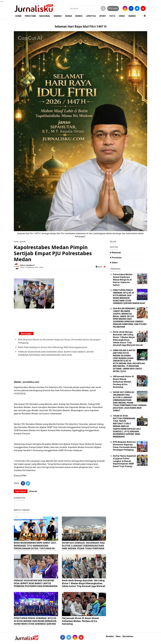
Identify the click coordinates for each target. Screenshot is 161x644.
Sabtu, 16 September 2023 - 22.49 (31, 267)
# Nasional (115, 252)
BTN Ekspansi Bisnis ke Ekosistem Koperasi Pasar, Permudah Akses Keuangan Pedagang (125, 446)
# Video (114, 263)
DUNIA (69, 16)
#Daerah (33, 491)
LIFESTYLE (91, 16)
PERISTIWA (30, 16)
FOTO (112, 16)
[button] (145, 15)
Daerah (23, 242)
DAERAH (58, 16)
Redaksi (110, 636)
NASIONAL (45, 16)
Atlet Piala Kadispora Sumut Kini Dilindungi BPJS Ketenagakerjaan (52, 347)
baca (99, 267)
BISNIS (79, 16)
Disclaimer (128, 636)
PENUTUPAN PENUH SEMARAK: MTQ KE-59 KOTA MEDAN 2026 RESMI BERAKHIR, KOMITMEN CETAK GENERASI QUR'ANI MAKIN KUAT (35, 622)
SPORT (103, 16)
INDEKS (132, 16)
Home (16, 242)
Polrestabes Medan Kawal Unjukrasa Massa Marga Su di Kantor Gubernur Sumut (123, 280)
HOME (18, 16)
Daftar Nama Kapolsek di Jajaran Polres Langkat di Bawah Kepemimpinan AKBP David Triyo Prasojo (125, 461)
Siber (118, 636)
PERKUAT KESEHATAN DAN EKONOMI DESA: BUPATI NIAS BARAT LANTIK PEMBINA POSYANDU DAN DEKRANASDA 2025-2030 (56, 353)
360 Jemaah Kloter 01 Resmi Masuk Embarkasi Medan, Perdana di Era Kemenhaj (80, 621)
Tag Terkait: (21, 491)
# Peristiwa (116, 258)
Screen (113, 8)
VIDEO (122, 16)
